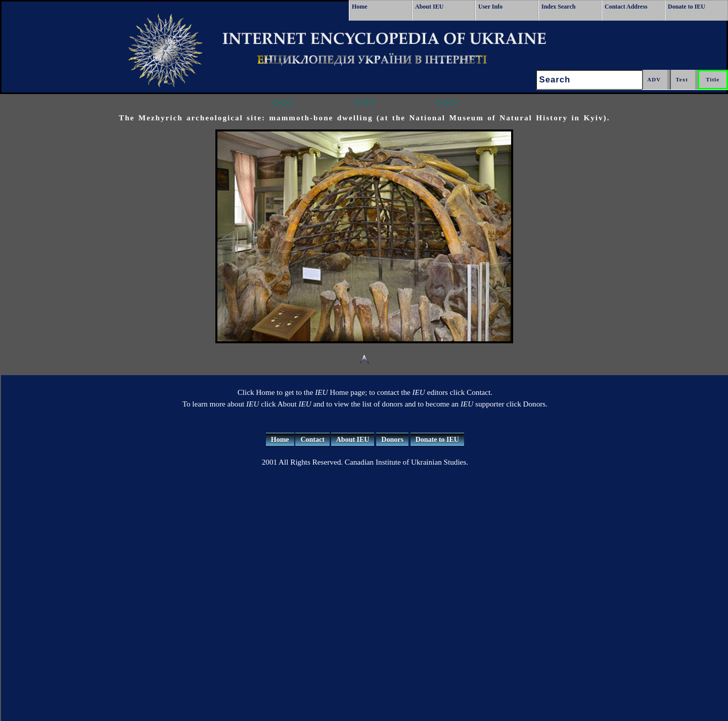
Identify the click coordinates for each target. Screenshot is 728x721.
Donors (392, 440)
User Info (490, 7)
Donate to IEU (687, 7)
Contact (312, 440)
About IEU (429, 7)
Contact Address (626, 7)
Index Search (558, 7)
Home (360, 7)
